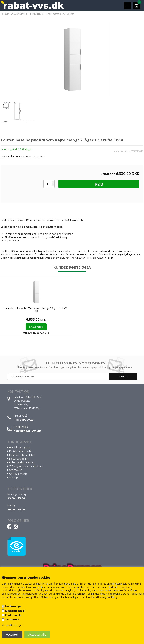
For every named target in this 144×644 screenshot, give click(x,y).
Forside (5, 14)
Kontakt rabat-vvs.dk (20, 451)
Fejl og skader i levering (22, 462)
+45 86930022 (24, 420)
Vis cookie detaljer (12, 625)
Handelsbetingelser (20, 448)
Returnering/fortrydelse (22, 455)
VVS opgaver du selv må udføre (26, 466)
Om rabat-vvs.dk (18, 474)
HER (41, 597)
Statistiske (12, 619)
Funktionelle (13, 615)
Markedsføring (15, 611)
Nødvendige (13, 606)
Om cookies (16, 470)
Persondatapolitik (19, 459)
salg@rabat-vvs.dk (27, 431)
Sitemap (13, 477)
